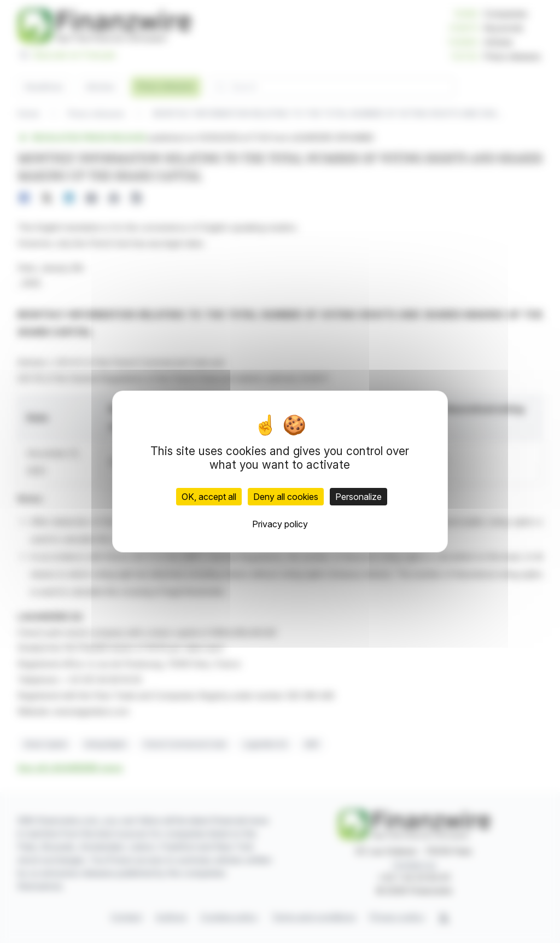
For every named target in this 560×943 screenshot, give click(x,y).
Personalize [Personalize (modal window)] (358, 497)
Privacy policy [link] (280, 524)
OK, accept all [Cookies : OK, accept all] (209, 497)
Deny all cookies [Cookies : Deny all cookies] (286, 497)
